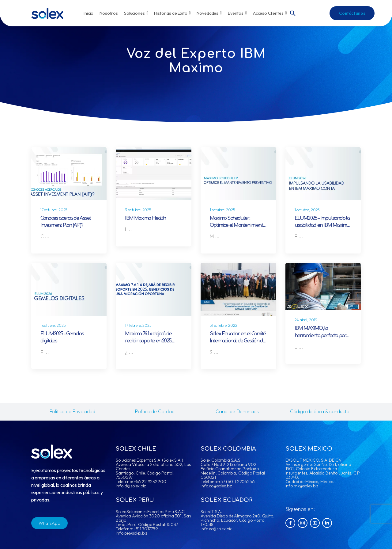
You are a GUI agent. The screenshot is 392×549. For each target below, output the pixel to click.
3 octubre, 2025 (138, 210)
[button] (293, 13)
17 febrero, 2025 (138, 325)
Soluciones (136, 13)
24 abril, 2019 (306, 320)
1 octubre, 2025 (222, 210)
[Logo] (47, 13)
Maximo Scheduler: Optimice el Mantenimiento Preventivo (237, 225)
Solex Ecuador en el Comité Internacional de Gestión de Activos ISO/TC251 (238, 341)
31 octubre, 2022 (223, 325)
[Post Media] (69, 174)
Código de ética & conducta (320, 411)
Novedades (209, 13)
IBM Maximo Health (145, 218)
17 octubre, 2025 (54, 210)
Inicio (89, 13)
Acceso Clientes (270, 13)
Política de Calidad (155, 411)
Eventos (237, 13)
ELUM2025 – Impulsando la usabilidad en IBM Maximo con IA (322, 225)
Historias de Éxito (172, 13)
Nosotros (109, 13)
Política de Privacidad (72, 411)
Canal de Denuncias (237, 411)
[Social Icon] (290, 523)
